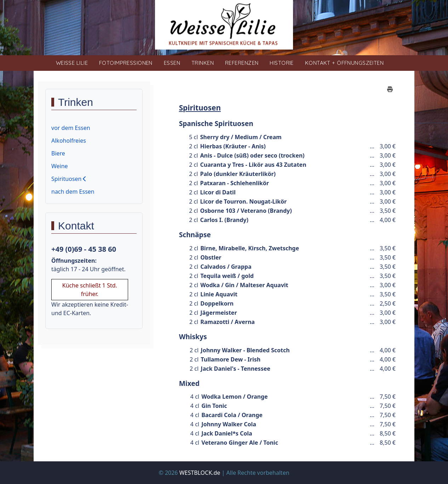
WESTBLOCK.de (200, 473)
